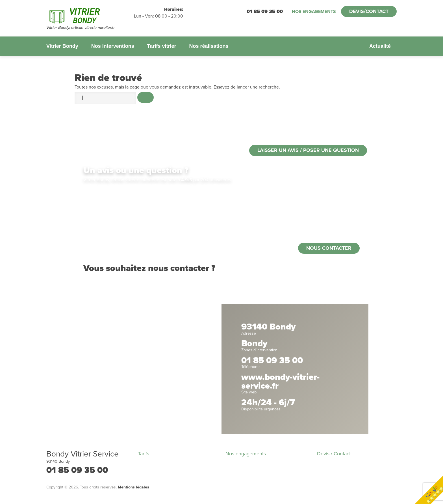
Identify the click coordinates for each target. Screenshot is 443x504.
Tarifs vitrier (162, 46)
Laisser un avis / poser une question (308, 150)
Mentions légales (133, 487)
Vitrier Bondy (62, 46)
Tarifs (144, 454)
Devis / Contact (334, 454)
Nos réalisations (209, 46)
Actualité (380, 46)
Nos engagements (314, 12)
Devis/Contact (369, 11)
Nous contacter (329, 248)
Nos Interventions (113, 46)
